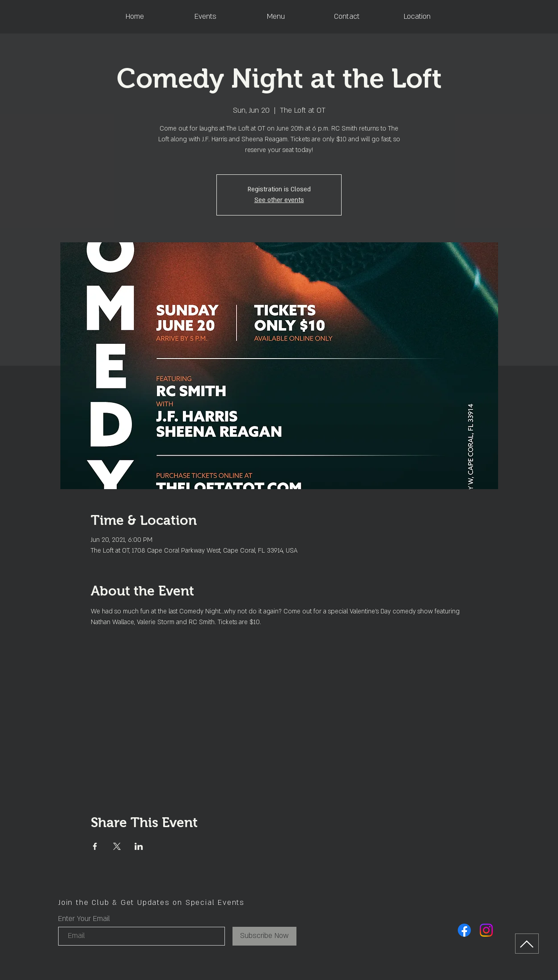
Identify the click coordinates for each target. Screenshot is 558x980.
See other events (279, 200)
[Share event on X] (117, 846)
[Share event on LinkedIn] (139, 846)
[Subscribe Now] (264, 936)
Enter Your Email (84, 919)
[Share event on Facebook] (95, 846)
